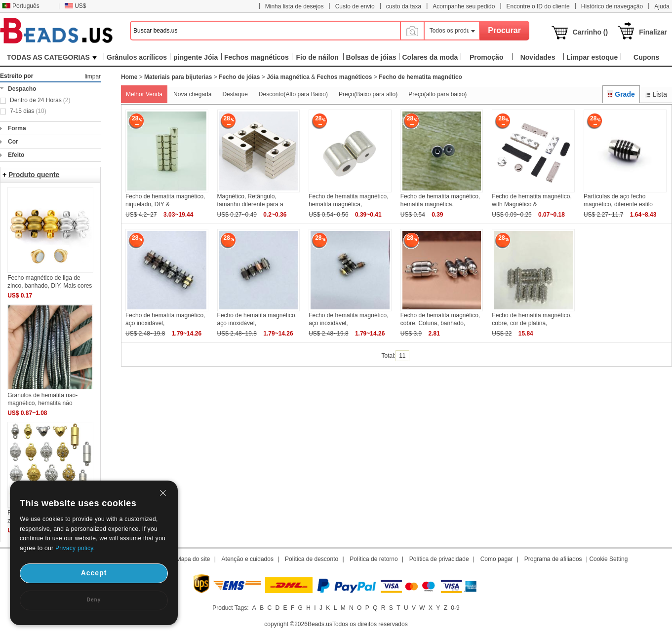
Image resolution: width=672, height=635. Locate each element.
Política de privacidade (439, 559)
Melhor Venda (144, 94)
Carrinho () (591, 32)
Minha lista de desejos (295, 6)
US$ (75, 6)
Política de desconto (312, 559)
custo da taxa (404, 6)
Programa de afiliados (553, 559)
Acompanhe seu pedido (464, 6)
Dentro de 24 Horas (40, 100)
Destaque (235, 94)
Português (21, 6)
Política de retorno (374, 559)
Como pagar (497, 559)
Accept (94, 573)
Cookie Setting (608, 559)
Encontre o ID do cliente (538, 6)
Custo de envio (355, 6)
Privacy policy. (75, 548)
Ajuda (662, 6)
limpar (93, 76)
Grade (621, 94)
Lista (656, 94)
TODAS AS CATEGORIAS (52, 57)
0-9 (455, 608)
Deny (94, 600)
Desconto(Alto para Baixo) (293, 94)
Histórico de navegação (612, 6)
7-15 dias (28, 111)
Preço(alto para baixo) (437, 94)
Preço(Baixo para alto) (368, 94)
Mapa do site (193, 559)
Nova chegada (192, 94)
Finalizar (653, 32)
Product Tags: (230, 608)
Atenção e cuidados (248, 559)
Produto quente (34, 175)
